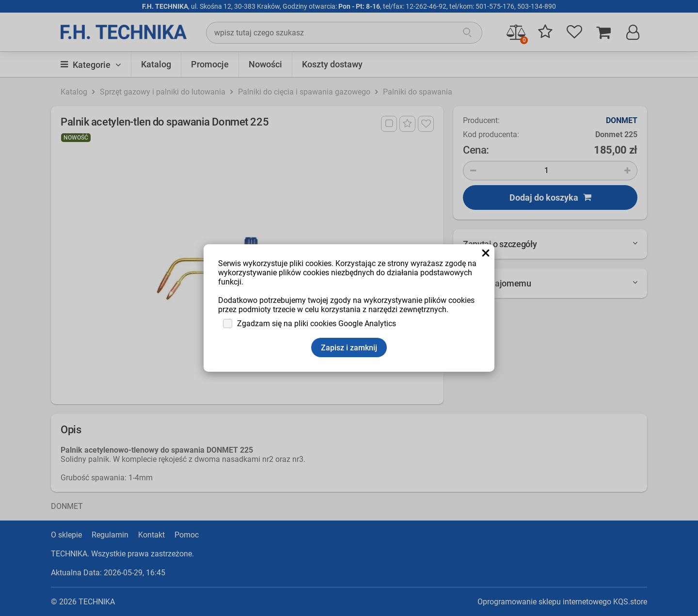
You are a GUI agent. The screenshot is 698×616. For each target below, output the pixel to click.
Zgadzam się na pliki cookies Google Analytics (317, 324)
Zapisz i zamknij (349, 348)
